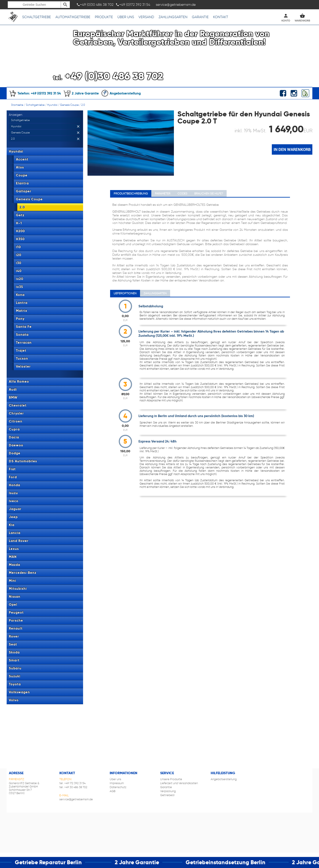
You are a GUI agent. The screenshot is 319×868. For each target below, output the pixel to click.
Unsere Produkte (171, 779)
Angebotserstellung (121, 93)
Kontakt (221, 17)
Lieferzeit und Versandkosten (179, 783)
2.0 (83, 105)
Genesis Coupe (69, 105)
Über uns (126, 17)
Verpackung (168, 791)
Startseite (17, 105)
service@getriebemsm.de (76, 799)
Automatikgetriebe (73, 17)
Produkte (104, 17)
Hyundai (52, 105)
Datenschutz (118, 787)
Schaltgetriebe (37, 17)
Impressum (117, 783)
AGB (113, 791)
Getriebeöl (167, 795)
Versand (146, 17)
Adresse (16, 773)
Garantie (200, 17)
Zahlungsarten (173, 17)
